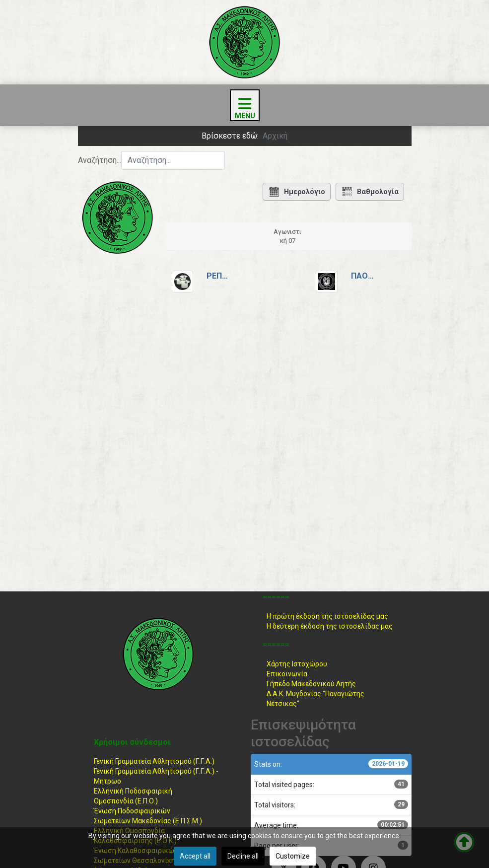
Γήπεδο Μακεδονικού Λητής (311, 684)
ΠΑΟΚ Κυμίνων (363, 276)
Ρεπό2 (219, 276)
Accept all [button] (195, 856)
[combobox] (173, 160)
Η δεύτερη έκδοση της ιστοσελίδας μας (330, 626)
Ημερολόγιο (297, 192)
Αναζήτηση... (100, 160)
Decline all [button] (243, 856)
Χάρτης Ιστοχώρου (297, 664)
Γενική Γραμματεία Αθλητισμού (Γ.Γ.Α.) (154, 761)
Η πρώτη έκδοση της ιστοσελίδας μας (327, 616)
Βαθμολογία (370, 192)
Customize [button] (293, 856)
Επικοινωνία (287, 674)
